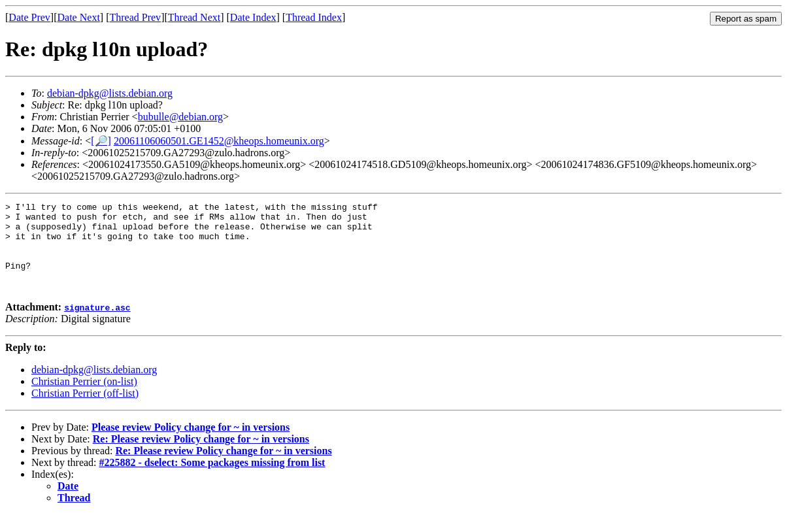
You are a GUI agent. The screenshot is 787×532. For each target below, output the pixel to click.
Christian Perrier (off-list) (85, 411)
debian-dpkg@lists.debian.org (110, 93)
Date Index (253, 17)
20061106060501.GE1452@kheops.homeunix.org (219, 141)
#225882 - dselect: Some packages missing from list (212, 480)
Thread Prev (135, 17)
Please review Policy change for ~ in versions (191, 445)
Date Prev (29, 17)
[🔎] (101, 141)
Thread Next (194, 17)
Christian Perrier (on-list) (84, 399)
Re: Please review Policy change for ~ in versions (201, 457)
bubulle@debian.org (180, 117)
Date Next (79, 17)
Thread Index (314, 17)
